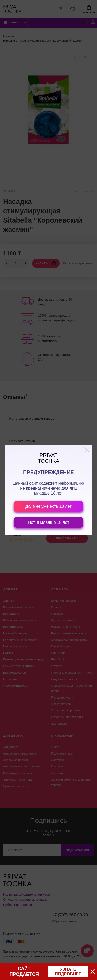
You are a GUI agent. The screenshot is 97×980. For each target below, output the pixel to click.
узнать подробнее (68, 972)
